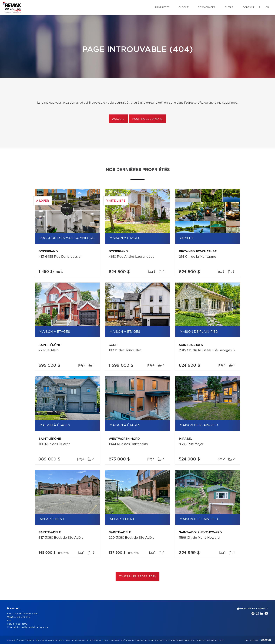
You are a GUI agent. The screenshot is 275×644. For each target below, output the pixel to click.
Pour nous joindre (147, 119)
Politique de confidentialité (150, 640)
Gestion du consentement (210, 640)
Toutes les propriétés (138, 577)
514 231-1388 (20, 624)
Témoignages (207, 7)
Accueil (118, 119)
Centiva (265, 640)
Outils (229, 7)
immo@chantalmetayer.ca (33, 627)
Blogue (184, 7)
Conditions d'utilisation (181, 640)
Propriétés (162, 7)
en (267, 7)
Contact (248, 7)
